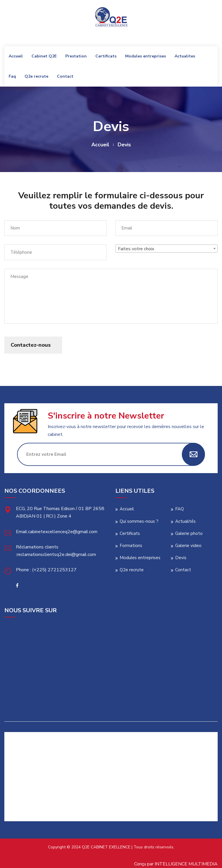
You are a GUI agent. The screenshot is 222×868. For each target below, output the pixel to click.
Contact (65, 76)
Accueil (16, 56)
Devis (181, 558)
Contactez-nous (31, 345)
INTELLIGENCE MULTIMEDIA (186, 864)
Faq (12, 76)
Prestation (76, 56)
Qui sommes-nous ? (139, 521)
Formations (131, 546)
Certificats (106, 56)
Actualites (185, 56)
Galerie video (188, 546)
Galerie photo (189, 533)
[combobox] (166, 249)
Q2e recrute (36, 76)
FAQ (180, 509)
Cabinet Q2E (44, 56)
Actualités (185, 521)
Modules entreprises (146, 56)
